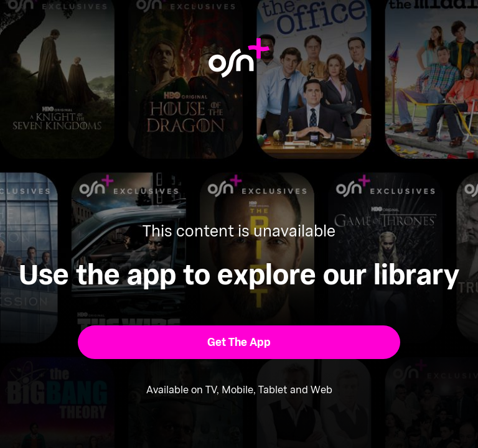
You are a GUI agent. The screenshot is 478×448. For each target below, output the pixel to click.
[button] (239, 342)
